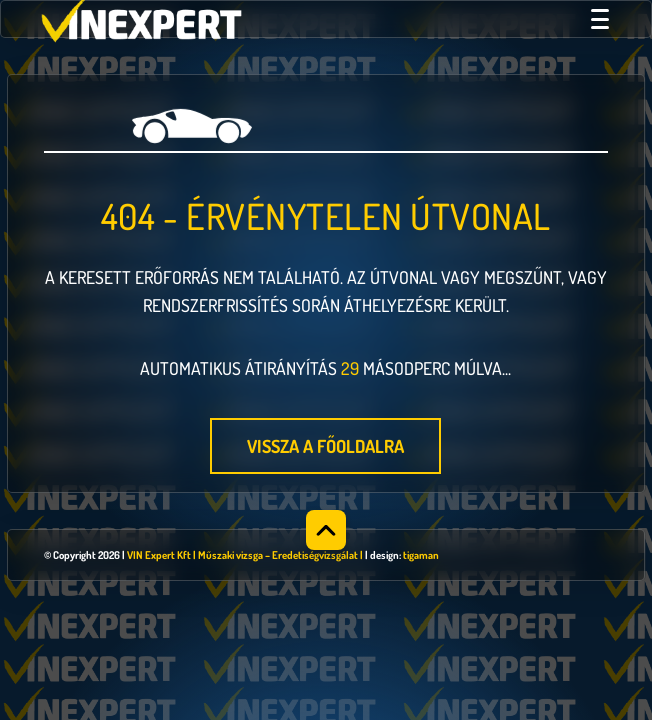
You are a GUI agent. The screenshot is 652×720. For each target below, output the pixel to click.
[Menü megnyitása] (600, 19)
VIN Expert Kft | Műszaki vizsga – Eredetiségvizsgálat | (245, 555)
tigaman (421, 555)
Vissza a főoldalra (325, 446)
